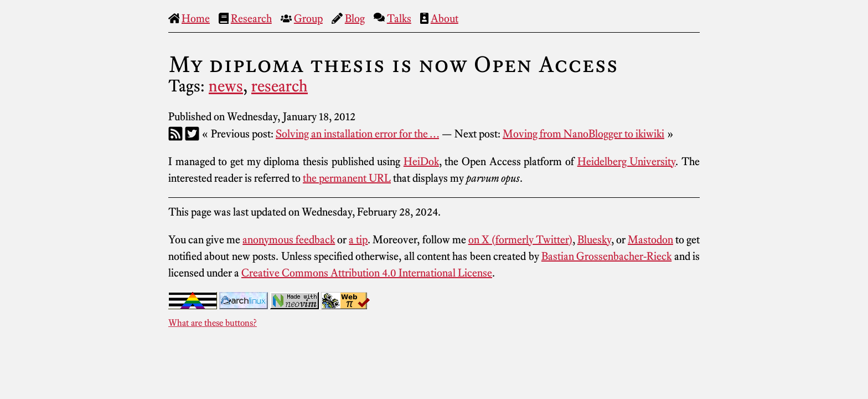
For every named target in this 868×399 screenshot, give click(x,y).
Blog (355, 18)
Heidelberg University (627, 161)
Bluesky (594, 239)
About (445, 18)
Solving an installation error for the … (357, 134)
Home (196, 18)
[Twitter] (192, 134)
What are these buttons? (213, 323)
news (226, 86)
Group (308, 18)
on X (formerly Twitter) (520, 239)
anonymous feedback (289, 239)
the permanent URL (347, 178)
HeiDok (421, 161)
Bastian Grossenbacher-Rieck (606, 256)
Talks (399, 18)
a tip (358, 239)
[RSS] (175, 134)
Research (251, 18)
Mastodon (650, 239)
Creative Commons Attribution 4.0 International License (367, 273)
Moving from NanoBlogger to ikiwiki (583, 134)
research (280, 86)
